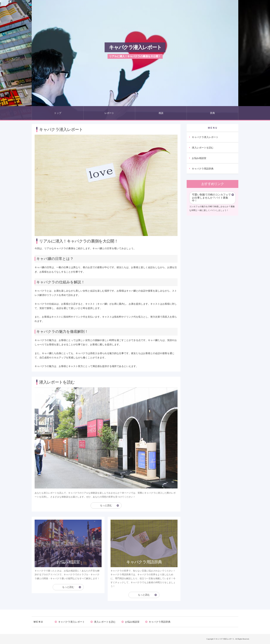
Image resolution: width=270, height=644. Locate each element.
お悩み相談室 (199, 158)
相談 (161, 113)
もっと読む (106, 505)
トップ (58, 113)
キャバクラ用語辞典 (203, 169)
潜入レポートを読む (203, 148)
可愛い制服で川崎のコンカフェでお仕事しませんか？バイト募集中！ (211, 198)
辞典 (212, 113)
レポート (109, 113)
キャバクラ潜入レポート (135, 47)
